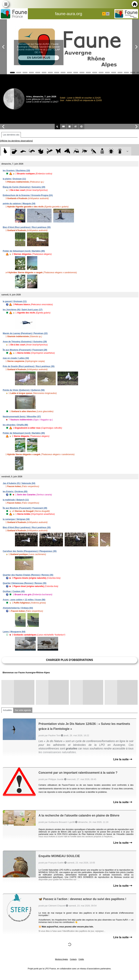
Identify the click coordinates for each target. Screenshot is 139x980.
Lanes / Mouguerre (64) (14, 632)
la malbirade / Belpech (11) (16, 500)
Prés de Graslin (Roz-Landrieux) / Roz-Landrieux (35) (29, 366)
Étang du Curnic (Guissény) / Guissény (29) (24, 187)
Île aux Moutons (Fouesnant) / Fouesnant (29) (25, 350)
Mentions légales (62, 959)
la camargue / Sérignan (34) (16, 519)
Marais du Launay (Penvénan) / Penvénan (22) (25, 333)
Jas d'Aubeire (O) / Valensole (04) (19, 483)
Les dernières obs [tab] (11, 135)
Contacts (73, 959)
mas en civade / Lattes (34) (16, 358)
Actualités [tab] (7, 710)
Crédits (81, 959)
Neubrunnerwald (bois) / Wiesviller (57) (22, 417)
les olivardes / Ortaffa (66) (15, 425)
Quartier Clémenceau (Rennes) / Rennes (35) (25, 583)
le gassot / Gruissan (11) (15, 301)
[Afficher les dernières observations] (16, 141)
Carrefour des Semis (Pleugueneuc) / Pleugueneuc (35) (30, 551)
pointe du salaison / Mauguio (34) (19, 204)
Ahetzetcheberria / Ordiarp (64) (18, 608)
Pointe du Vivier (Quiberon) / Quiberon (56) (24, 390)
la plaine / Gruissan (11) (14, 179)
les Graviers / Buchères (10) (16, 171)
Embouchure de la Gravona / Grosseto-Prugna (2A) (28, 195)
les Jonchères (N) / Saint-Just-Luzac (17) (23, 310)
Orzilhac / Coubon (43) (14, 591)
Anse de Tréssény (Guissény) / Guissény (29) (25, 342)
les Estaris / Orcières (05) (15, 492)
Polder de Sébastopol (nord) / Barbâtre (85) (24, 251)
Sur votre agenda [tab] (23, 710)
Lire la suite (123, 759)
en (108, 14)
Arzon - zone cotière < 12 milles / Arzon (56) (24, 600)
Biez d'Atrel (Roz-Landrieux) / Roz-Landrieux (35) (27, 227)
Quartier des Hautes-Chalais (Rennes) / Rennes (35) (28, 575)
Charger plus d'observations (69, 660)
